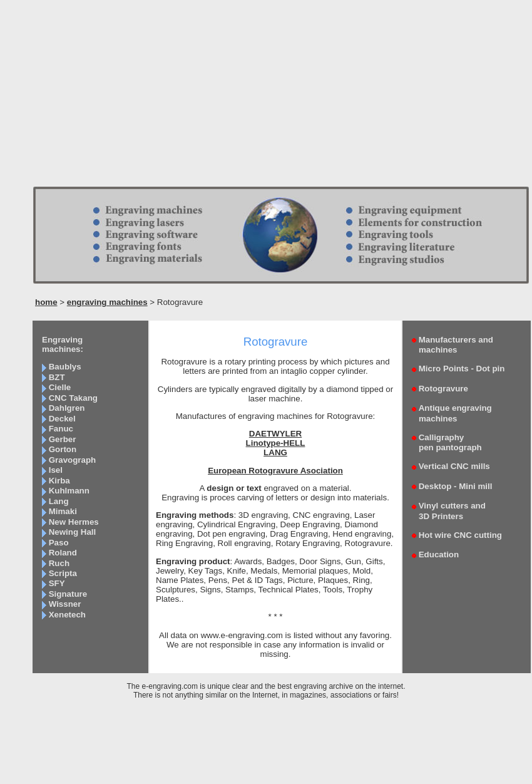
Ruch (59, 563)
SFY (57, 583)
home (46, 302)
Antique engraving (452, 413)
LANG (275, 452)
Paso (59, 543)
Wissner (65, 604)
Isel (56, 470)
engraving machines (107, 302)
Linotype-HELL (276, 443)
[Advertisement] (266, 97)
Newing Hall (73, 532)
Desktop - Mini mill (456, 486)
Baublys (65, 367)
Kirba (59, 481)
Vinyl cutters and (449, 511)
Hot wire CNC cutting (460, 535)
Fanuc (61, 429)
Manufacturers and (453, 345)
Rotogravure (443, 389)
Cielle (60, 387)
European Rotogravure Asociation (275, 471)
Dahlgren (67, 408)
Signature (68, 594)
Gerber (63, 439)
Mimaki (63, 511)
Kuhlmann (69, 491)
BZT (57, 377)
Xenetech (67, 615)
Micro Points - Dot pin (462, 369)
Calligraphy (447, 442)
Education (439, 554)
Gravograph (73, 460)
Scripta (63, 573)
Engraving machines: (63, 344)
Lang (59, 501)
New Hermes (74, 522)
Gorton (63, 449)
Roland (63, 553)
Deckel (62, 419)
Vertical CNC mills (454, 466)
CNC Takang (73, 398)
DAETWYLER (275, 434)
